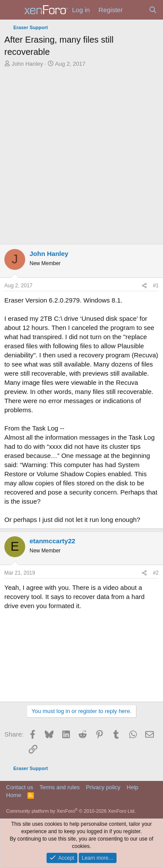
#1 (156, 286)
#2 (156, 573)
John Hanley (27, 64)
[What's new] (135, 10)
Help (133, 787)
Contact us (20, 787)
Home (14, 795)
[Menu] (12, 10)
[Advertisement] (81, 154)
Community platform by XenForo (71, 811)
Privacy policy (103, 787)
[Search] (153, 10)
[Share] (144, 286)
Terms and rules (60, 787)
